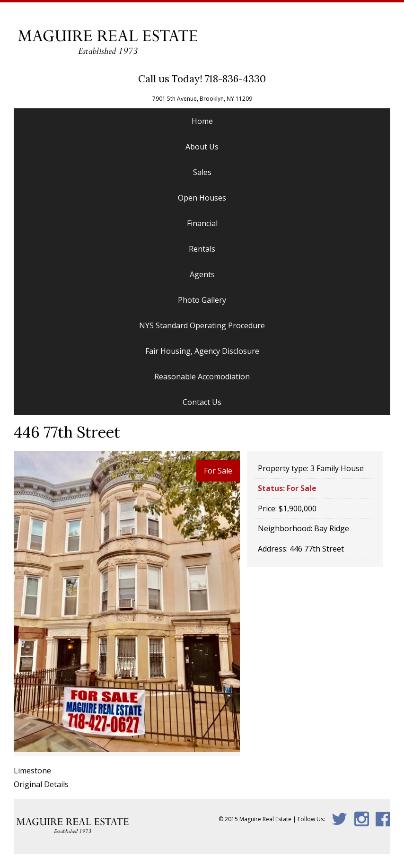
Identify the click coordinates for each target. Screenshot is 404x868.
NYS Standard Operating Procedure (202, 325)
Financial (202, 223)
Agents (202, 274)
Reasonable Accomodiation (202, 377)
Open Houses (202, 198)
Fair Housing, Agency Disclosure (202, 351)
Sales (202, 172)
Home (202, 121)
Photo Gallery (202, 300)
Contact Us (202, 402)
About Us (202, 147)
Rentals (202, 249)
